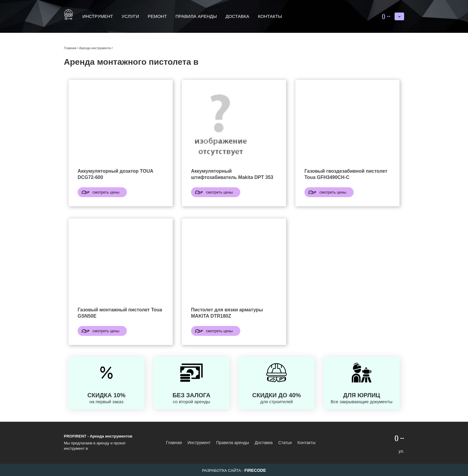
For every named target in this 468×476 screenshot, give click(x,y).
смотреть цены (106, 192)
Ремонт (157, 16)
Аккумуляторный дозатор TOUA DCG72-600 (115, 174)
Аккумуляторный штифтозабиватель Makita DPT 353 (232, 174)
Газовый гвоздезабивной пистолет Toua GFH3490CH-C (346, 174)
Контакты (270, 16)
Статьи (285, 443)
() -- (386, 16)
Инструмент (98, 16)
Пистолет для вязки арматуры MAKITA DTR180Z (227, 313)
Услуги (130, 16)
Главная (174, 443)
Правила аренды (196, 16)
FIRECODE (255, 470)
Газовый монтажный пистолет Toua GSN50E (120, 313)
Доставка (237, 16)
